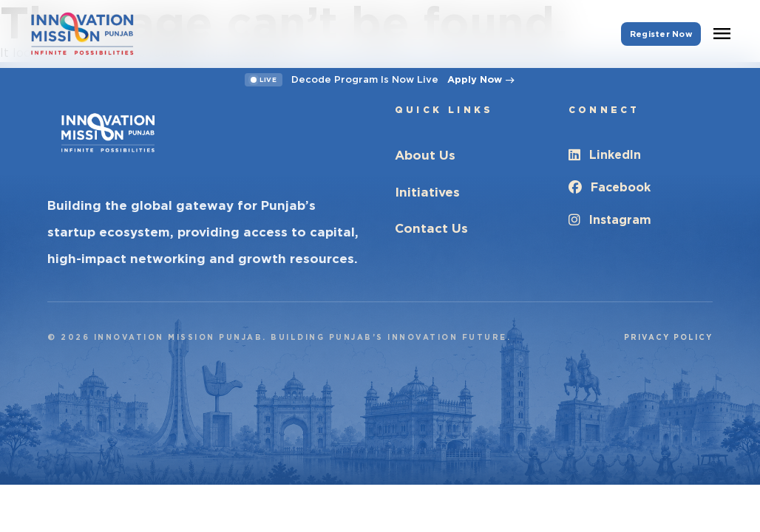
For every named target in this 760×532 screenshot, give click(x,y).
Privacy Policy (668, 337)
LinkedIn (605, 155)
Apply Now (481, 80)
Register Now (661, 34)
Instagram (610, 220)
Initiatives (427, 192)
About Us (425, 155)
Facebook (610, 187)
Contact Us (431, 228)
